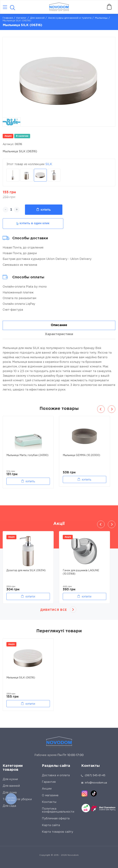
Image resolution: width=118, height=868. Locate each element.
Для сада (9, 806)
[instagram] (84, 793)
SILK (49, 164)
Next (112, 409)
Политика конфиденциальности (58, 810)
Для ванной (37, 18)
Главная (8, 18)
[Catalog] (5, 7)
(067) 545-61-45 (95, 776)
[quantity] (11, 210)
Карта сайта (51, 825)
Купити (30, 597)
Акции (47, 789)
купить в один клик (33, 224)
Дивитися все (54, 610)
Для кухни (10, 779)
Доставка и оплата (56, 775)
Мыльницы (101, 18)
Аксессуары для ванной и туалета (70, 18)
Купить (44, 210)
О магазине (50, 795)
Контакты (49, 802)
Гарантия (49, 782)
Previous (101, 409)
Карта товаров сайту (57, 832)
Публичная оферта (56, 819)
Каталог (21, 18)
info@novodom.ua (94, 783)
